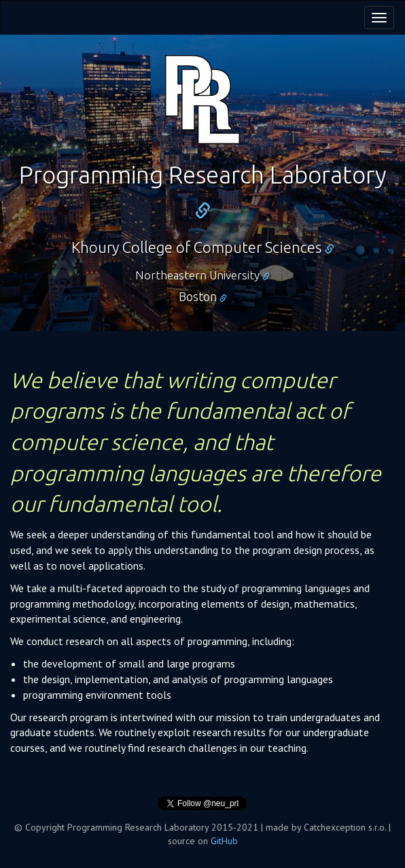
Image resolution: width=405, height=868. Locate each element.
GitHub (224, 841)
